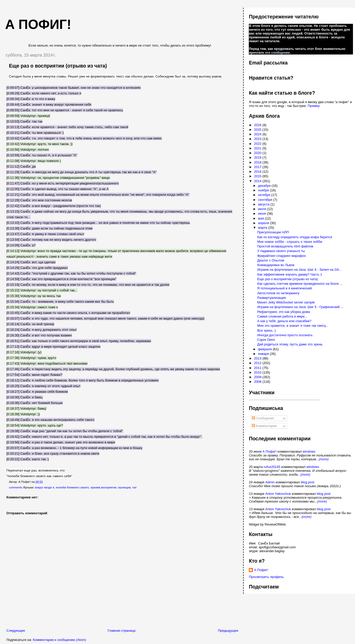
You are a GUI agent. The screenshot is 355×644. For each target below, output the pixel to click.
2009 (258, 377)
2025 (258, 130)
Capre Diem (266, 340)
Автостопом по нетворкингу (278, 293)
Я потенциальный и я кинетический (284, 288)
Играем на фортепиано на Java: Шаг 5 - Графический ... (300, 307)
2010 (258, 372)
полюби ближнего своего (72, 487)
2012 (258, 363)
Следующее (16, 631)
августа (264, 204)
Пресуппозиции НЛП (273, 232)
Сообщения (263, 418)
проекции (124, 487)
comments (16, 487)
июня (262, 214)
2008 (258, 382)
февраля (265, 349)
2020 (258, 153)
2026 (258, 125)
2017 (258, 167)
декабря (265, 186)
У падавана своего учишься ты (281, 251)
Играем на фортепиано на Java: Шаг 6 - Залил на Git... (299, 270)
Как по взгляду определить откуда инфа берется (295, 237)
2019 (258, 157)
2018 (258, 162)
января (264, 354)
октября (265, 195)
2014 (258, 181)
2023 (258, 139)
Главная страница (121, 631)
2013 (258, 358)
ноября (264, 190)
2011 (258, 368)
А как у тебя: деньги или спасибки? (284, 321)
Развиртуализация (272, 298)
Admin (270, 482)
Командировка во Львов (276, 265)
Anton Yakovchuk (278, 494)
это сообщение (277, 53)
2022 (258, 144)
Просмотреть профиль (266, 577)
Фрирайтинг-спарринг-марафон (282, 256)
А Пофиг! (269, 451)
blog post (308, 482)
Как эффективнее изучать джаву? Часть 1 (290, 274)
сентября (266, 200)
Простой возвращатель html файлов (285, 246)
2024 (258, 134)
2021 (258, 148)
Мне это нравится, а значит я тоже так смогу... (293, 326)
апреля (264, 223)
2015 (258, 176)
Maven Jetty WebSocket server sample (286, 302)
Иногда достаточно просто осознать (285, 335)
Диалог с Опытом (271, 260)
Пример (314, 106)
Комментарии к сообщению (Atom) (59, 640)
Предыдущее (228, 631)
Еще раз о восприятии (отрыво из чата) (58, 66)
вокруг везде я (45, 487)
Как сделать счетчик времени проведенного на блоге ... (300, 284)
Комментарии (264, 426)
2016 (258, 172)
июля (262, 209)
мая (261, 218)
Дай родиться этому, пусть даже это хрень (290, 344)
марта (263, 228)
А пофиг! (38, 24)
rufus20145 (272, 467)
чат (135, 487)
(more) (324, 459)
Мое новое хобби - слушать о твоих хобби (290, 242)
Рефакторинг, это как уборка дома (284, 312)
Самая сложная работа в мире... (282, 316)
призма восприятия (104, 487)
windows (309, 451)
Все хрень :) (266, 330)
